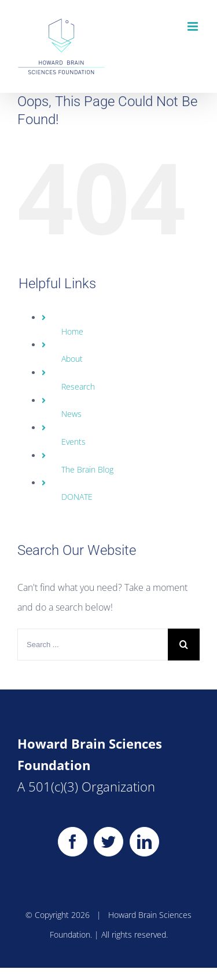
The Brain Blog (87, 469)
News (71, 414)
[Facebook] (73, 842)
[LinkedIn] (144, 842)
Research (78, 386)
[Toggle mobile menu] (194, 26)
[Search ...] (93, 645)
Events (73, 442)
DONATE (77, 497)
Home (72, 331)
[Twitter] (108, 842)
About (72, 359)
